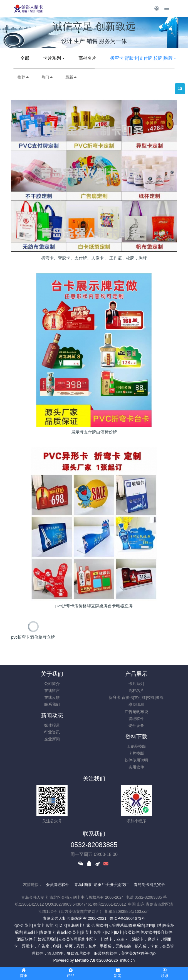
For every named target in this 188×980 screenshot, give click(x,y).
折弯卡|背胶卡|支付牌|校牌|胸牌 (141, 58)
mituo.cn (127, 960)
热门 (47, 77)
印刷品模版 (136, 746)
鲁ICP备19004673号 (127, 918)
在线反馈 (52, 697)
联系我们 (52, 704)
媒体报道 (52, 725)
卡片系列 (52, 58)
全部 (25, 58)
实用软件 (136, 767)
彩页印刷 (136, 704)
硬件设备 (136, 725)
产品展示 (136, 674)
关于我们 (52, 674)
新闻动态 (52, 716)
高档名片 (87, 58)
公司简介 (52, 684)
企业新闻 (52, 739)
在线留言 (52, 691)
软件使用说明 (136, 760)
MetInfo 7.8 (85, 960)
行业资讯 (52, 732)
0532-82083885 (94, 845)
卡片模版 (136, 753)
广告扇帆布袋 (136, 712)
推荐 (23, 77)
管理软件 (136, 719)
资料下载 (136, 737)
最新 (71, 77)
